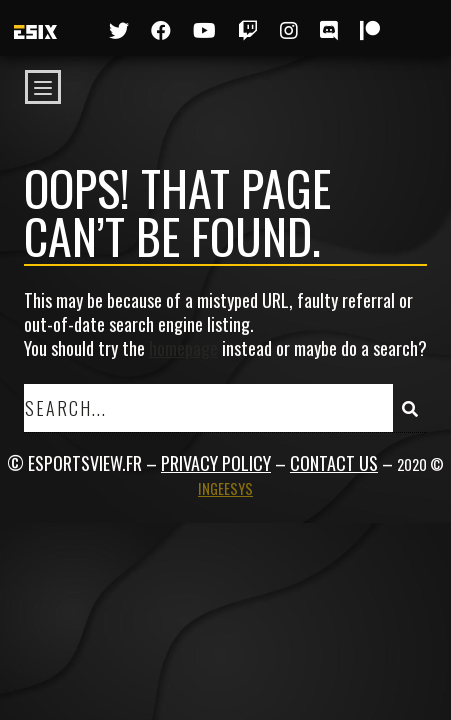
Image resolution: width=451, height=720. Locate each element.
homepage (183, 348)
